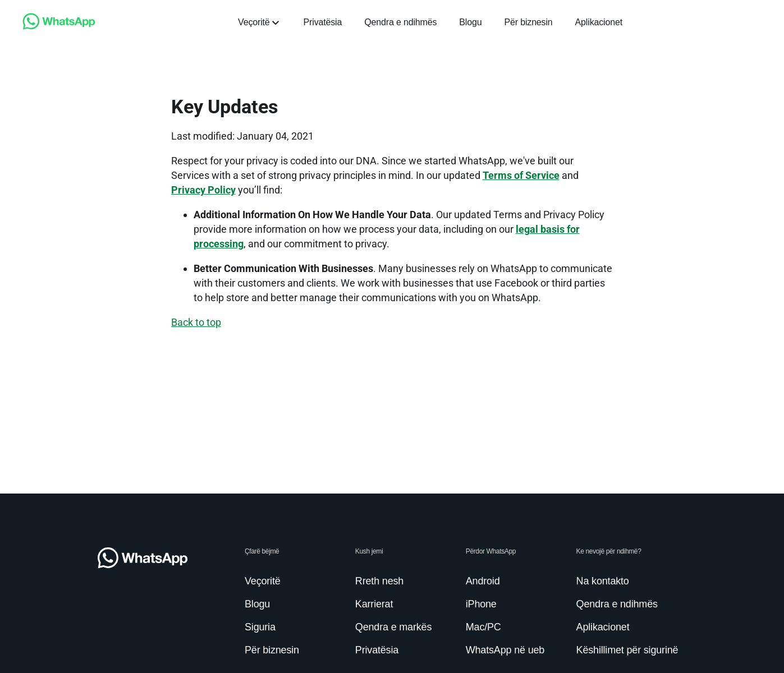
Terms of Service (521, 175)
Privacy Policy (203, 190)
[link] (59, 27)
